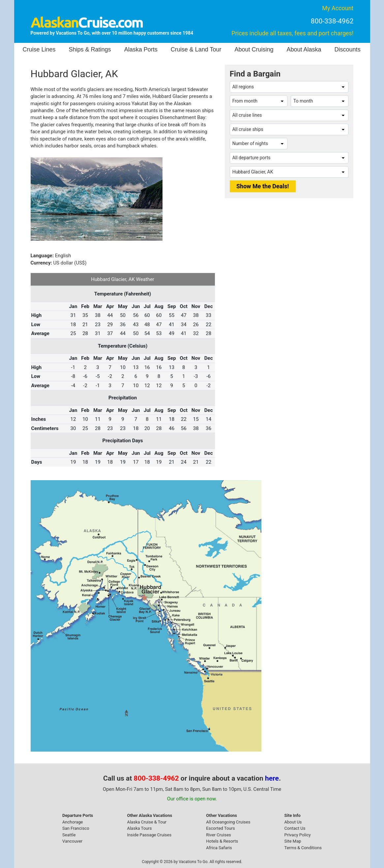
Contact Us (295, 828)
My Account (338, 8)
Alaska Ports (141, 49)
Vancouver (72, 841)
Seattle (69, 835)
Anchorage (73, 822)
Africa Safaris (219, 848)
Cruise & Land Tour (196, 49)
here (272, 778)
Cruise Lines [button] (39, 49)
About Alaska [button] (304, 49)
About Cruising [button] (254, 49)
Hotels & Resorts (222, 841)
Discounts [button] (348, 49)
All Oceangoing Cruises (228, 822)
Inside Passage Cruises (149, 835)
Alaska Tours (139, 828)
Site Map (293, 841)
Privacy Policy (298, 835)
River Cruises (218, 835)
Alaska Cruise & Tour (147, 822)
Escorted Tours (220, 828)
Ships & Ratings (90, 49)
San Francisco (76, 828)
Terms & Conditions (303, 848)
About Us (293, 822)
